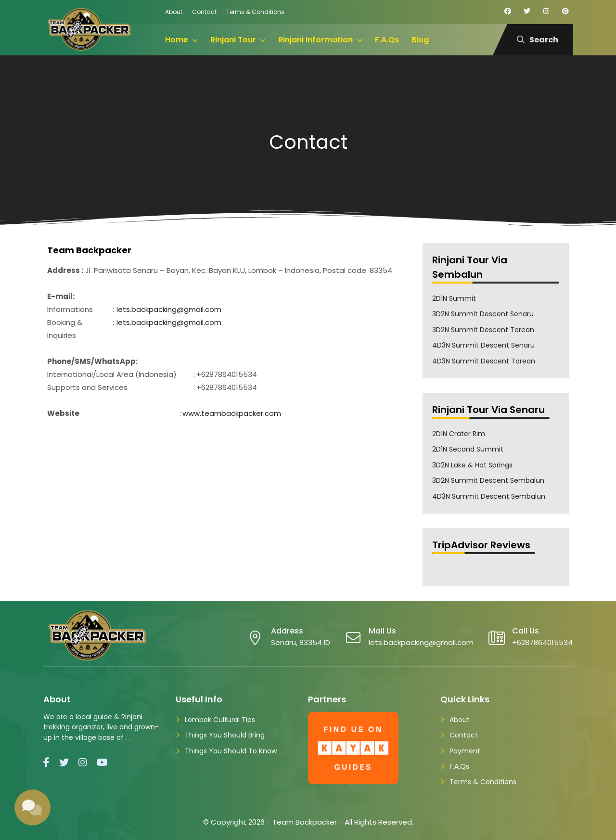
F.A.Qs (459, 766)
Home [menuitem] (177, 40)
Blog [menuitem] (420, 40)
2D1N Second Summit (468, 449)
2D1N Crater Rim (459, 434)
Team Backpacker (305, 822)
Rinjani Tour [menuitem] (233, 40)
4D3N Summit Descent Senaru (483, 345)
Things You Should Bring (225, 735)
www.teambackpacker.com (232, 413)
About (174, 12)
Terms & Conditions (255, 12)
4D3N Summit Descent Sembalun (489, 496)
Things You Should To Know (231, 751)
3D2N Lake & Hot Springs (472, 465)
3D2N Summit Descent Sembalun (488, 480)
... (131, 737)
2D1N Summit (454, 298)
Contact (204, 12)
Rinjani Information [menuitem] (315, 40)
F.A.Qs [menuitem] (387, 40)
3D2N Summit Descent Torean (483, 330)
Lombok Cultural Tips (220, 720)
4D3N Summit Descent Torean (484, 361)
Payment (465, 751)
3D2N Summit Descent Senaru (483, 314)
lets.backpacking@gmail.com (169, 309)
